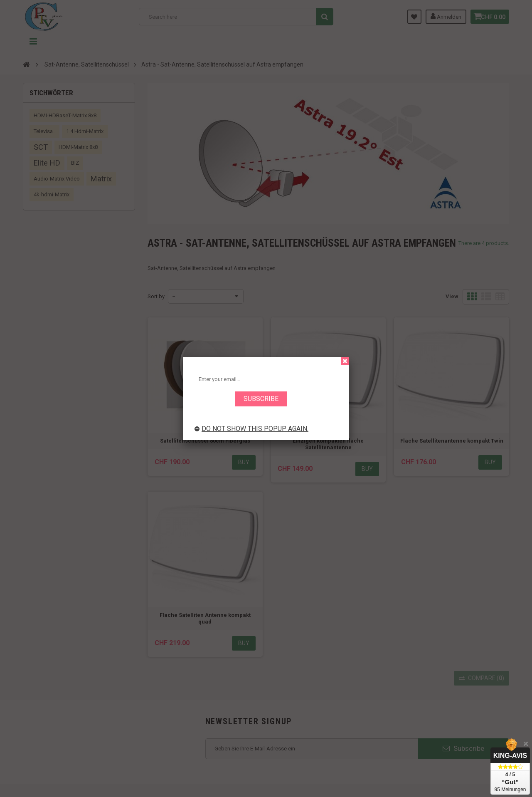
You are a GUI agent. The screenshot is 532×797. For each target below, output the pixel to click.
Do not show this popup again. (251, 429)
